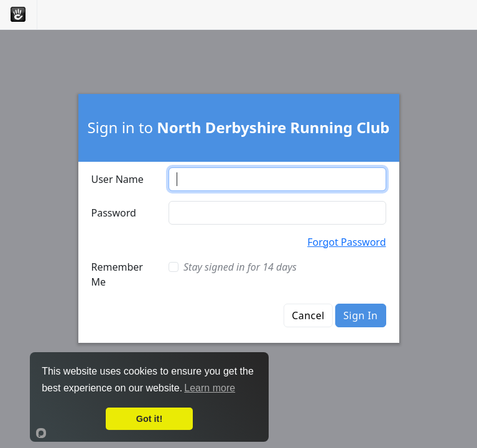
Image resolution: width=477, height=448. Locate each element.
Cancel (308, 315)
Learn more (210, 388)
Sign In (360, 315)
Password (114, 213)
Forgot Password (346, 242)
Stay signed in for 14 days (240, 267)
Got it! (149, 419)
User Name (118, 179)
